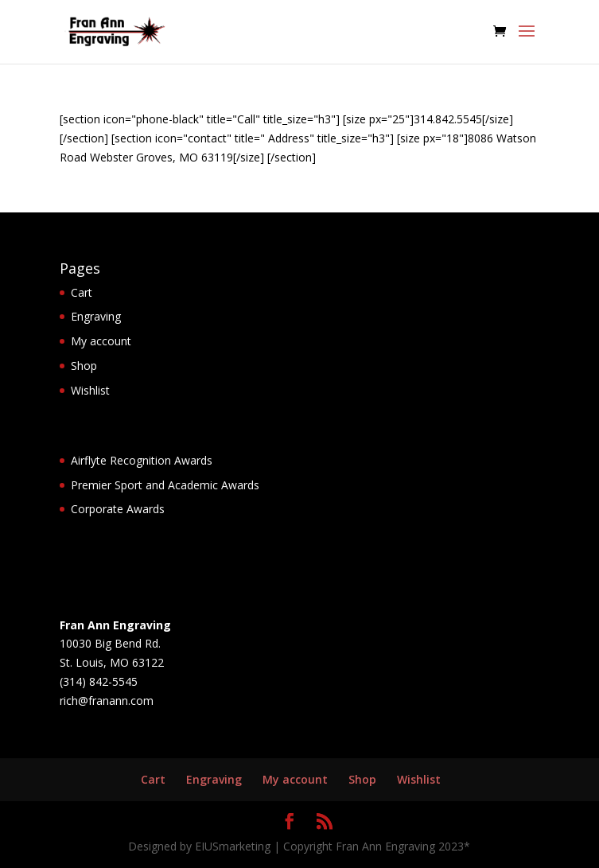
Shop (84, 366)
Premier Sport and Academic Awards (165, 485)
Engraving (96, 316)
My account (101, 341)
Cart (82, 292)
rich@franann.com (107, 701)
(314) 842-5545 (99, 681)
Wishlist (90, 390)
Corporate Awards (118, 509)
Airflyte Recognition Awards (142, 460)
